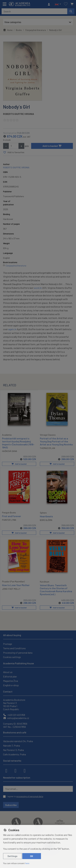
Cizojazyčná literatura (36, 30)
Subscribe (11, 804)
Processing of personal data (18, 652)
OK (32, 856)
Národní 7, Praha (12, 745)
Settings (12, 856)
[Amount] (14, 146)
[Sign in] (50, 4)
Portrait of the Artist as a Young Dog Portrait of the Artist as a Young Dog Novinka (56, 441)
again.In (12, 329)
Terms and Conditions (14, 648)
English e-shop (11, 685)
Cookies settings (12, 657)
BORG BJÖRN (46, 520)
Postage (8, 643)
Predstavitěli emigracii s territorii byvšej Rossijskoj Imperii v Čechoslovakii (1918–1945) (18, 443)
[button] (58, 4)
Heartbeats (46, 516)
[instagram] (15, 770)
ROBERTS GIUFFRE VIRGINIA (19, 114)
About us (8, 672)
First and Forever (12, 516)
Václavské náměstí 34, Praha (18, 741)
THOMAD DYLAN (47, 448)
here (27, 863)
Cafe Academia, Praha (14, 754)
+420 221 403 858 (14, 714)
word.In (38, 288)
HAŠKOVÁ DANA (10, 451)
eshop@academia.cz (16, 717)
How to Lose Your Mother (16, 584)
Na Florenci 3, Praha (13, 749)
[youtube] (25, 770)
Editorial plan (10, 676)
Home (8, 30)
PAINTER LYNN (9, 520)
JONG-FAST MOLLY (11, 588)
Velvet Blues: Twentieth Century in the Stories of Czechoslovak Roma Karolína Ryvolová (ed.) (56, 589)
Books (19, 30)
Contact (8, 691)
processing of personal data (30, 796)
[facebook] (6, 770)
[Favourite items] (66, 4)
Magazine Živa (11, 680)
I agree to (25, 796)
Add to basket (52, 146)
